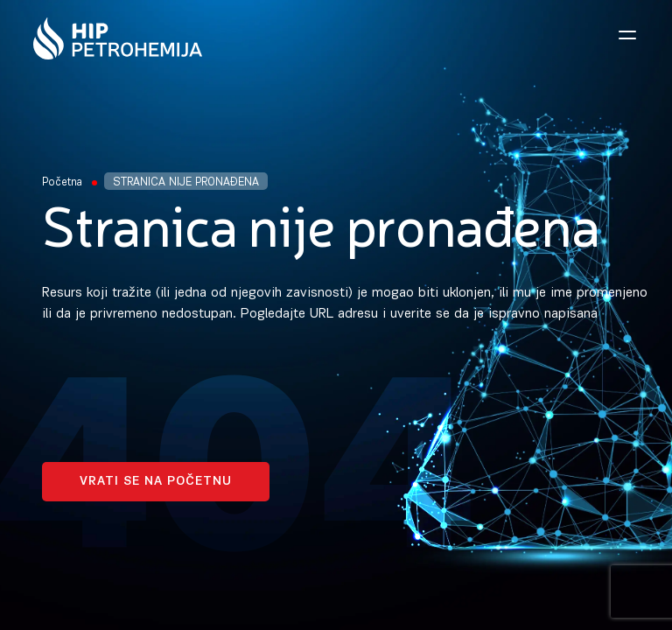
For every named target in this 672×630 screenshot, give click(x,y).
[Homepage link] (118, 38)
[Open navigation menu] (627, 35)
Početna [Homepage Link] (62, 182)
